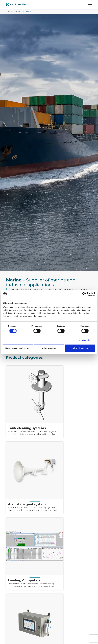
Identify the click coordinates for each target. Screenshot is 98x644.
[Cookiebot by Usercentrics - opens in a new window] (84, 294)
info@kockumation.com (56, 607)
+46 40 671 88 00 (53, 604)
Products (18, 11)
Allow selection (49, 348)
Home (9, 11)
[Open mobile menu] (90, 5)
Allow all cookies (80, 348)
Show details (84, 340)
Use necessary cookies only (18, 348)
